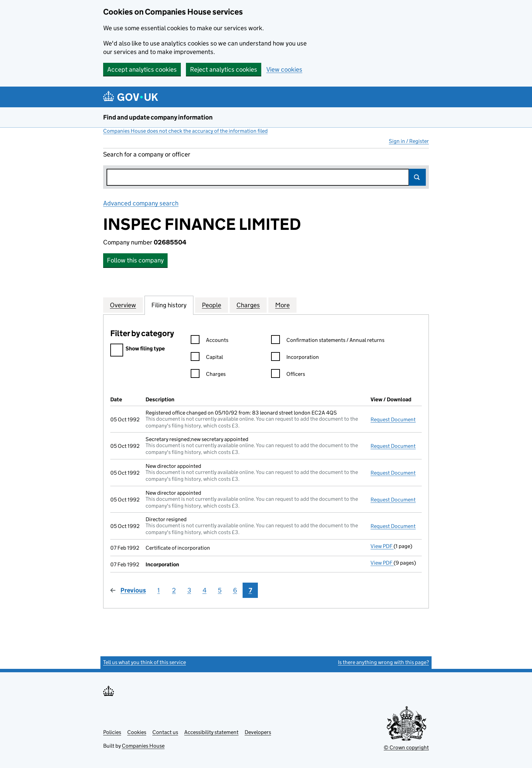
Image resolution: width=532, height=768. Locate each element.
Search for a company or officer (147, 154)
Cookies (137, 732)
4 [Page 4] (205, 590)
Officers (288, 375)
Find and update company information (158, 117)
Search (417, 177)
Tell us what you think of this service (145, 662)
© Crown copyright (406, 747)
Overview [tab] (123, 305)
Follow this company (135, 260)
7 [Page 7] (250, 590)
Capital (207, 358)
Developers (258, 732)
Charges (208, 375)
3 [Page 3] (189, 590)
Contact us (165, 732)
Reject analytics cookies (224, 69)
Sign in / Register (409, 141)
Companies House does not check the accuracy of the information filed (185, 131)
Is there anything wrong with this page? (383, 662)
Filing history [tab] (169, 305)
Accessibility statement (211, 732)
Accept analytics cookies (142, 69)
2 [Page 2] (174, 590)
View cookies (284, 69)
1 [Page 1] (159, 590)
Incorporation (295, 358)
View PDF (382, 546)
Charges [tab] (248, 305)
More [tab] (282, 305)
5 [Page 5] (220, 590)
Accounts (210, 341)
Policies (112, 732)
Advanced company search (141, 203)
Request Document (393, 419)
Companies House (143, 746)
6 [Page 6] (235, 590)
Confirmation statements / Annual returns (328, 341)
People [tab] (212, 305)
